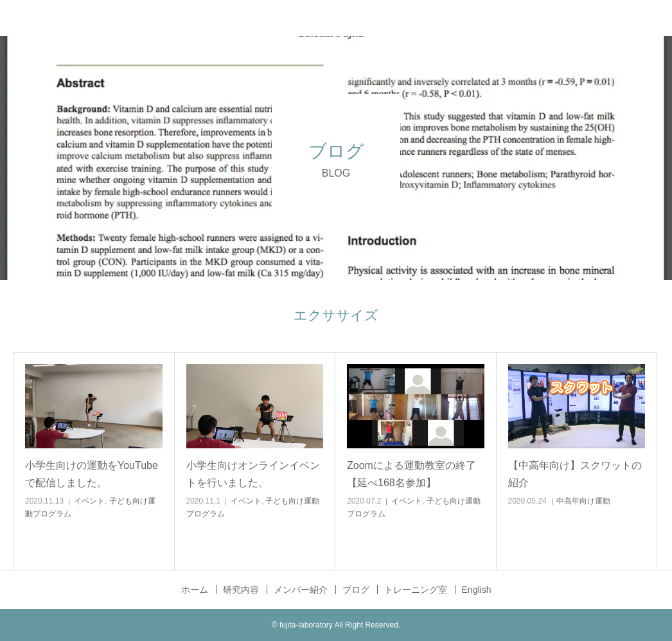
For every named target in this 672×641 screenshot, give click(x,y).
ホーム (195, 590)
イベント (89, 501)
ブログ (356, 590)
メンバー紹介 (301, 590)
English (477, 590)
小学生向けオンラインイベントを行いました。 (253, 474)
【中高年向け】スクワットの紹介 (575, 474)
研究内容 (241, 590)
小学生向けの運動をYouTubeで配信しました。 (92, 474)
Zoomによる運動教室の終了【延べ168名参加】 (411, 474)
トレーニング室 (416, 590)
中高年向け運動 (583, 501)
